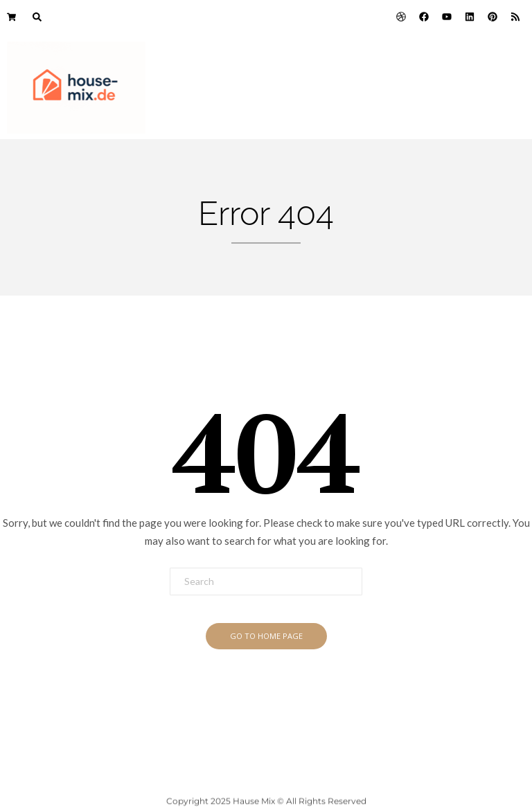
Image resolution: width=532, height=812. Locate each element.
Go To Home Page (266, 636)
